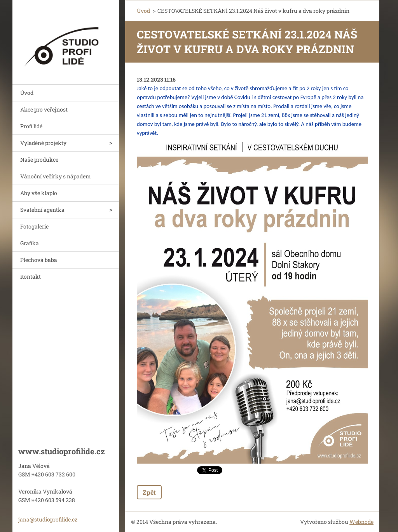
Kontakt (31, 276)
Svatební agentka (42, 210)
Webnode (361, 522)
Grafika (30, 243)
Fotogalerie (34, 226)
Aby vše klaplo (39, 193)
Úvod (27, 93)
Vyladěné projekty (43, 143)
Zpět (149, 492)
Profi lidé (31, 126)
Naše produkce (39, 160)
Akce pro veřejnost (44, 109)
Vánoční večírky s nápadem (56, 176)
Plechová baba (39, 260)
